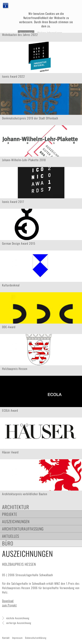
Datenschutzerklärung (36, 638)
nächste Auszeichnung (18, 618)
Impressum (17, 638)
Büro (8, 543)
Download (8, 601)
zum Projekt (9, 605)
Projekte (10, 514)
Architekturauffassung (23, 529)
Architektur (16, 507)
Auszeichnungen (16, 521)
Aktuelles (11, 536)
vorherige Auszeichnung (19, 623)
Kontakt (6, 638)
